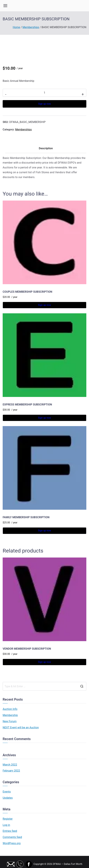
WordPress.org (12, 843)
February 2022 (11, 771)
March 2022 (10, 765)
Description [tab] (46, 148)
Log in (6, 825)
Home (16, 27)
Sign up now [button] (44, 305)
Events (7, 792)
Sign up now (44, 104)
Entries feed (10, 831)
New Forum (10, 721)
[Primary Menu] (5, 6)
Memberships (31, 27)
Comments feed (12, 837)
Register (8, 819)
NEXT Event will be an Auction (21, 727)
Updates (8, 798)
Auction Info (10, 709)
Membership (10, 715)
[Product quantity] (44, 93)
